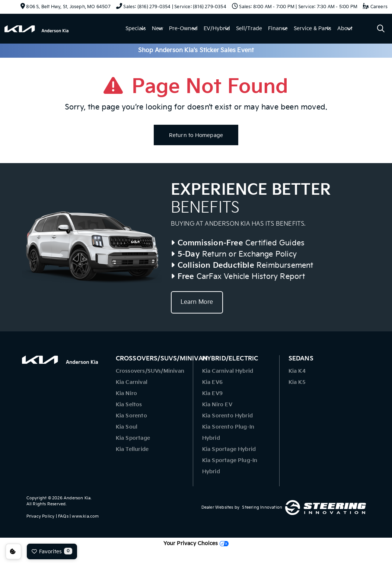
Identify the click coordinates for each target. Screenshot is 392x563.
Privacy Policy (41, 516)
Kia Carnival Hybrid (228, 371)
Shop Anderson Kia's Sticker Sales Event (196, 50)
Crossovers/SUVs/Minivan (150, 371)
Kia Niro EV (217, 405)
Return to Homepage (196, 135)
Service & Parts (313, 28)
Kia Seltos (129, 405)
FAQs (63, 516)
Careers (375, 7)
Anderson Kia (77, 498)
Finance (278, 28)
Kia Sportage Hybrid (229, 449)
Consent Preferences (13, 551)
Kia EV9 (212, 393)
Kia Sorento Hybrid (228, 416)
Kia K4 (297, 371)
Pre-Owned (183, 28)
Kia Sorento (131, 416)
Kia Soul (127, 427)
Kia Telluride (132, 449)
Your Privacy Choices (196, 543)
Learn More (197, 302)
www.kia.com (85, 516)
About (345, 28)
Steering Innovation (262, 507)
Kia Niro (127, 393)
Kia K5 (297, 382)
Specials (136, 28)
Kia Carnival (132, 382)
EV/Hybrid (217, 28)
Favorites (52, 551)
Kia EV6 (212, 382)
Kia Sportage (133, 438)
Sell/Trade (249, 28)
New (157, 28)
